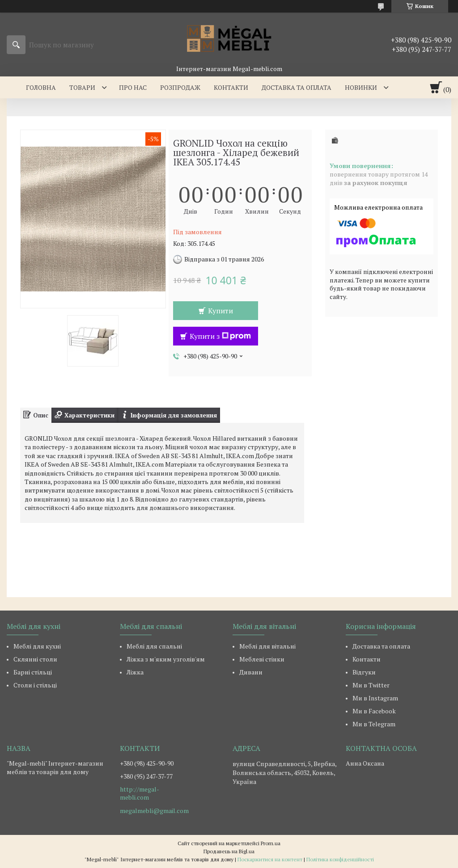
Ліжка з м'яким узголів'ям (166, 659)
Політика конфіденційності (340, 859)
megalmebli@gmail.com (154, 811)
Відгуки (364, 672)
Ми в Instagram (375, 698)
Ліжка (135, 672)
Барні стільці (33, 672)
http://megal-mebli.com (140, 793)
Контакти (231, 87)
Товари (82, 87)
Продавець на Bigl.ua (229, 851)
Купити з (220, 336)
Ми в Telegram (374, 724)
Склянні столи (35, 659)
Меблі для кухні (37, 646)
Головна (41, 87)
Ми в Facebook (374, 711)
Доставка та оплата (297, 87)
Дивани (251, 672)
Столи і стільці (35, 685)
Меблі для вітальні (267, 646)
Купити (221, 311)
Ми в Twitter (371, 685)
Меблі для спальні (154, 646)
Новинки (361, 87)
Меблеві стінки (262, 659)
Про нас (133, 87)
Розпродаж (180, 87)
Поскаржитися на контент (270, 859)
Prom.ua (271, 843)
